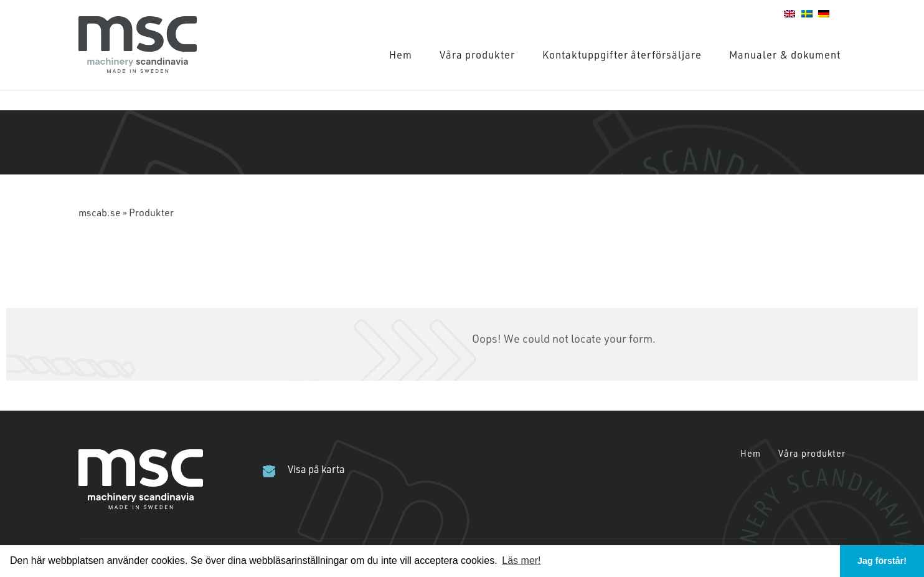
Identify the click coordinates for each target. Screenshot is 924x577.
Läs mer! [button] (521, 560)
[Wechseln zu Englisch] (790, 12)
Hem (401, 55)
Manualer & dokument (785, 55)
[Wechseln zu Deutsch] (824, 12)
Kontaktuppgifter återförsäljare (622, 55)
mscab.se (100, 212)
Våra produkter (477, 55)
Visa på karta (316, 469)
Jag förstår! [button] (882, 561)
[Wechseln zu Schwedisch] (807, 12)
